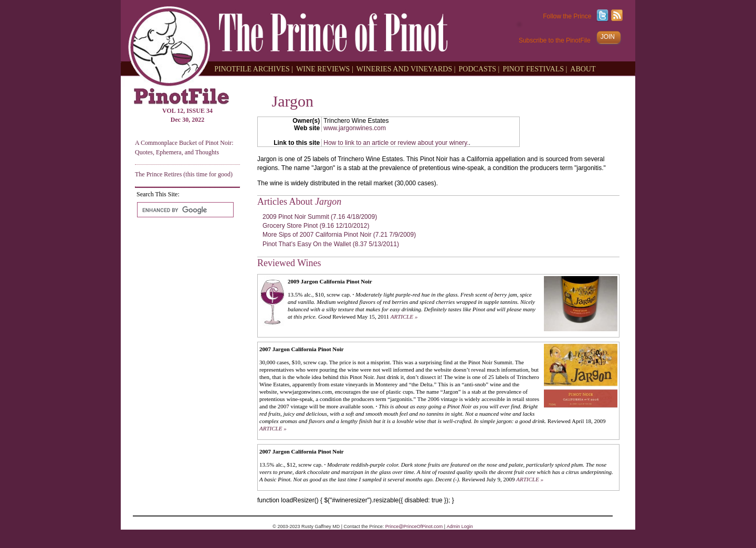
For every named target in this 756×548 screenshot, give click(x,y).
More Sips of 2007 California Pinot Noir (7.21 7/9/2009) (339, 235)
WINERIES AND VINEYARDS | (406, 68)
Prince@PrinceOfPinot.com (414, 526)
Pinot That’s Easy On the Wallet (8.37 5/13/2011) (331, 244)
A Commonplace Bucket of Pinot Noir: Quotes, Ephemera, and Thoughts (184, 147)
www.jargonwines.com (355, 128)
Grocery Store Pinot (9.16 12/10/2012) (316, 226)
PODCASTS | (479, 68)
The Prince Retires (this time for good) (184, 174)
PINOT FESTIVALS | (535, 68)
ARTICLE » (404, 317)
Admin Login (460, 526)
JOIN (608, 37)
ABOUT (583, 68)
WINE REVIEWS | (325, 68)
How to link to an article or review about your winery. (396, 143)
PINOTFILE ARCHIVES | (254, 68)
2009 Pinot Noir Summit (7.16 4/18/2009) (320, 217)
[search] (184, 210)
